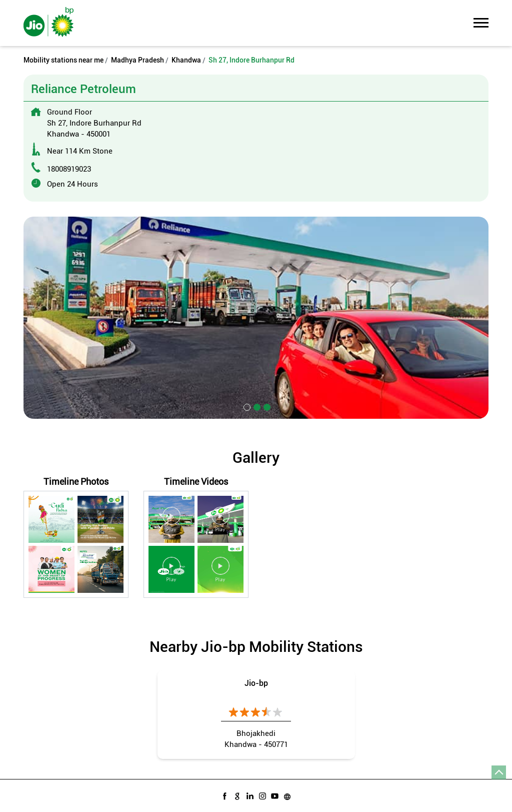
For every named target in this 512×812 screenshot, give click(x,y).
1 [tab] (246, 406)
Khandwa (186, 60)
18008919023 (69, 169)
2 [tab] (256, 406)
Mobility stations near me (63, 60)
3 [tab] (266, 406)
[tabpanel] (256, 318)
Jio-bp (256, 683)
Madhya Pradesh (137, 60)
